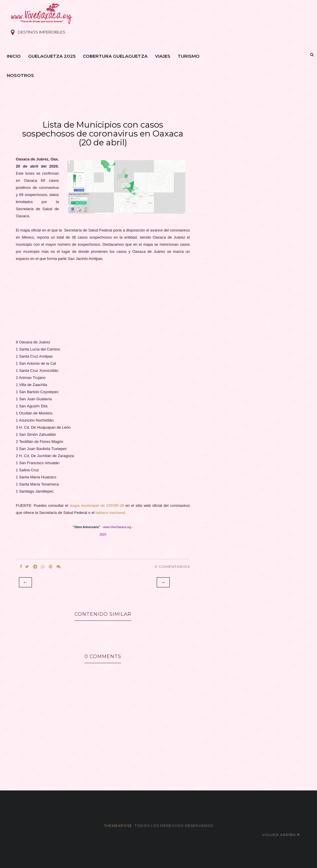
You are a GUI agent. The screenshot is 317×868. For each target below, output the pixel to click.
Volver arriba (281, 835)
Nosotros (20, 75)
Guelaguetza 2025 (52, 56)
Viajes (163, 56)
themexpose (118, 826)
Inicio (14, 56)
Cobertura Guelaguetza (115, 56)
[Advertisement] (103, 304)
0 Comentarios (172, 566)
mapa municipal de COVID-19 (97, 505)
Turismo (189, 56)
